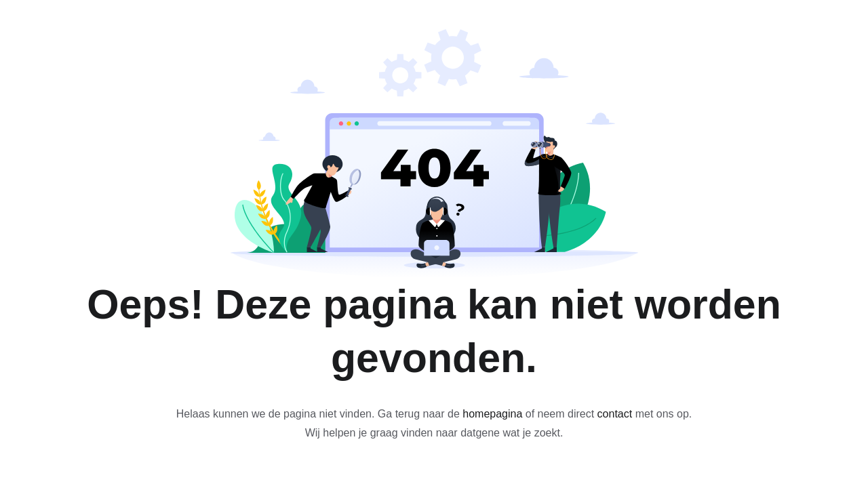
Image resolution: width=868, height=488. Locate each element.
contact (615, 414)
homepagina (492, 414)
